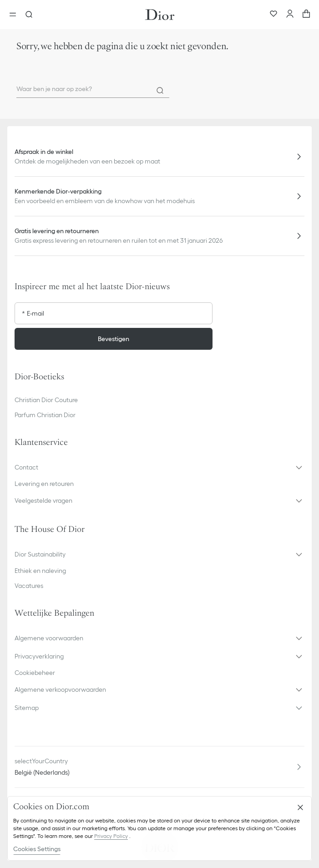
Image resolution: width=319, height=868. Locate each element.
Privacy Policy (111, 836)
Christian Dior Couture (46, 400)
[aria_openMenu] (15, 15)
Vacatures (29, 586)
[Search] (160, 91)
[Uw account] (290, 15)
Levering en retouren (44, 484)
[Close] (300, 807)
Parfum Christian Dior (45, 415)
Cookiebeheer (35, 673)
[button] (159, 467)
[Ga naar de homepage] (160, 15)
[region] (159, 828)
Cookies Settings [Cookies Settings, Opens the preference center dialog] (37, 849)
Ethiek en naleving (40, 571)
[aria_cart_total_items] (306, 15)
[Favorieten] (273, 15)
